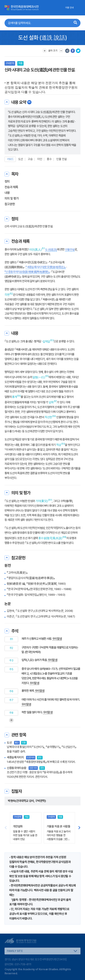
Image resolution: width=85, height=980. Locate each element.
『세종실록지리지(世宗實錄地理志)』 (46, 267)
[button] (79, 828)
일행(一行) (39, 377)
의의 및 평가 (12, 198)
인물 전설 (62, 159)
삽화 (51, 402)
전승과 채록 (11, 187)
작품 (20, 63)
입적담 (46, 342)
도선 (21, 159)
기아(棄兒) (42, 501)
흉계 (15, 397)
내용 (7, 193)
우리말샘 (57, 639)
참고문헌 (10, 204)
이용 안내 (69, 8)
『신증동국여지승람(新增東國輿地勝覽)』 (27, 272)
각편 (7, 295)
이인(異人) (35, 250)
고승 (30, 159)
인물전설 (70, 250)
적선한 (48, 417)
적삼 (59, 445)
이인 (40, 159)
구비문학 (10, 63)
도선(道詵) (51, 250)
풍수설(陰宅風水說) (50, 538)
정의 (7, 181)
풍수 (49, 159)
